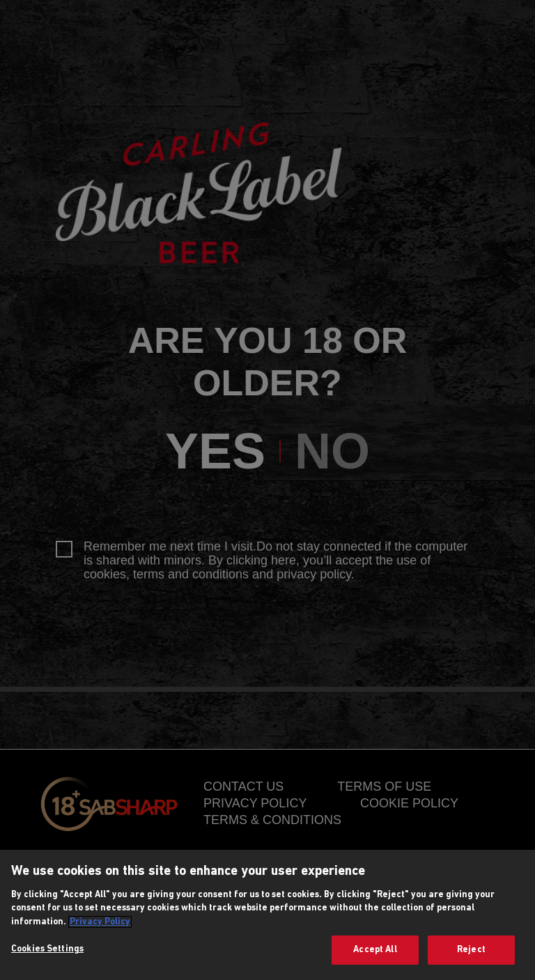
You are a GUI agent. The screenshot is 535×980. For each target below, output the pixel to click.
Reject (471, 950)
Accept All (375, 950)
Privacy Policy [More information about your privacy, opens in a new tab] (100, 922)
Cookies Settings (47, 949)
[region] (267, 915)
